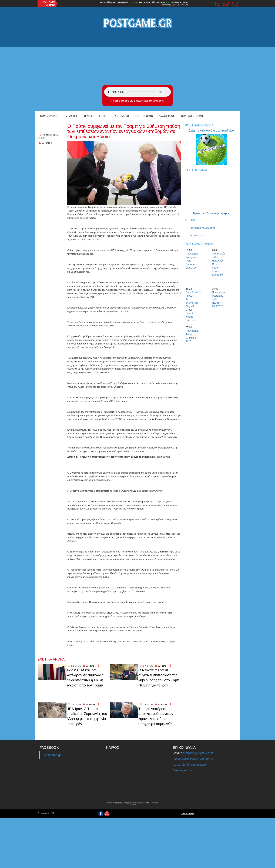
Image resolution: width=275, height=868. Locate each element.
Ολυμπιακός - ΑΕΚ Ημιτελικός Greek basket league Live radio (218, 264)
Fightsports (144, 116)
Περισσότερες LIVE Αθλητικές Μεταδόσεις (137, 101)
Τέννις (88, 116)
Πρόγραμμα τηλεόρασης (202, 228)
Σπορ (104, 116)
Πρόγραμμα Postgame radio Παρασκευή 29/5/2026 (192, 261)
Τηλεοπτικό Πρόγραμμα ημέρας (211, 213)
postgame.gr (52, 755)
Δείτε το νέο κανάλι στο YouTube (211, 130)
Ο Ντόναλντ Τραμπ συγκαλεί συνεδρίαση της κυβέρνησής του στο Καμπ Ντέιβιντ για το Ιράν (159, 678)
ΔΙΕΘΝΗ (47, 143)
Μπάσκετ (71, 116)
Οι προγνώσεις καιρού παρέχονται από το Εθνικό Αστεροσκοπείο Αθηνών (132, 804)
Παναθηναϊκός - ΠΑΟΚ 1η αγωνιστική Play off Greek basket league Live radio (192, 306)
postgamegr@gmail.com (198, 753)
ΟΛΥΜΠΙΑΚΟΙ (167, 116)
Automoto (122, 116)
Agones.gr (176, 5)
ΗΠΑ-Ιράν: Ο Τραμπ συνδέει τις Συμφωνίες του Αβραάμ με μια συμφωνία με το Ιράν (87, 716)
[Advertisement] (137, 57)
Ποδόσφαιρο (50, 116)
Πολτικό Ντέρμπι (193, 116)
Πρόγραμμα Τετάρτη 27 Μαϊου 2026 (192, 336)
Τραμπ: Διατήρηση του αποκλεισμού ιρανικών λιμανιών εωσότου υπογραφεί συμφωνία (156, 716)
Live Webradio (197, 235)
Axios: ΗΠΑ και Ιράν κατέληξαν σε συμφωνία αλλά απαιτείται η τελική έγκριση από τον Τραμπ (85, 678)
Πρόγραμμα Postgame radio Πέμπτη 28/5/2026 (218, 299)
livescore (184, 5)
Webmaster (187, 813)
